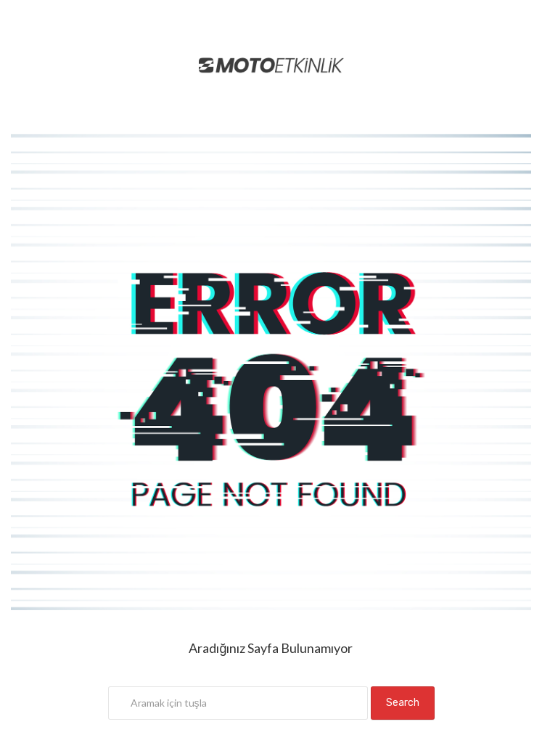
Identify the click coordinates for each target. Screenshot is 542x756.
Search (403, 703)
